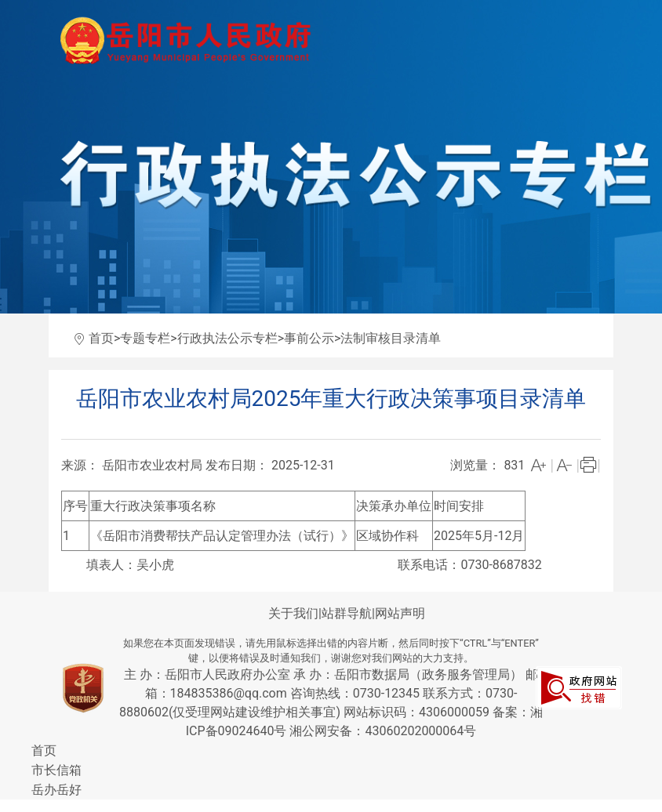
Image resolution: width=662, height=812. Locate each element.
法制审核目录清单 (391, 338)
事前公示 (309, 338)
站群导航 (347, 613)
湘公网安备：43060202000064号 (383, 731)
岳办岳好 (56, 790)
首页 (101, 338)
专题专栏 (145, 338)
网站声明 (400, 613)
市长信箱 (56, 770)
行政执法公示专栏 (227, 338)
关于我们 (293, 613)
